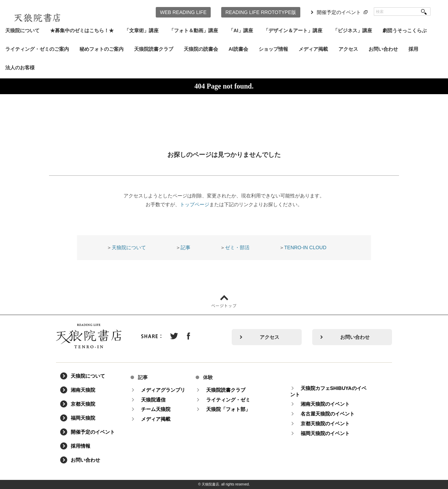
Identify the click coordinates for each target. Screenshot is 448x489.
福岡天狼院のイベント (325, 433)
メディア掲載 (313, 49)
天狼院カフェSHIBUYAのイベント (328, 391)
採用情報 (80, 446)
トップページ (195, 204)
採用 (413, 49)
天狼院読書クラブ (154, 49)
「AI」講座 (241, 30)
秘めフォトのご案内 (101, 49)
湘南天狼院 (83, 390)
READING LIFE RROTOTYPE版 (261, 12)
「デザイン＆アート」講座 (293, 30)
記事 (185, 247)
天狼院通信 (153, 400)
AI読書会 (238, 49)
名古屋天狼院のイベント (328, 414)
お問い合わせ (383, 49)
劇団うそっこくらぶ (405, 30)
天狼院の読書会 (201, 49)
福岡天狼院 (83, 418)
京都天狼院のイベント (325, 424)
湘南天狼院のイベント (325, 404)
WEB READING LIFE (183, 12)
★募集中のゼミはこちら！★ (82, 30)
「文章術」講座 (141, 30)
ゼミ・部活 (237, 247)
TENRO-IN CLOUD (305, 247)
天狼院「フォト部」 (228, 409)
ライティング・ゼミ (228, 400)
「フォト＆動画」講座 (194, 30)
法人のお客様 (20, 68)
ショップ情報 (273, 49)
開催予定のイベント (339, 12)
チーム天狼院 (156, 409)
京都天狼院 (83, 404)
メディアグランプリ (163, 390)
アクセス (348, 49)
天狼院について (22, 30)
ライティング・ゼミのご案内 (37, 49)
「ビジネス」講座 (352, 30)
